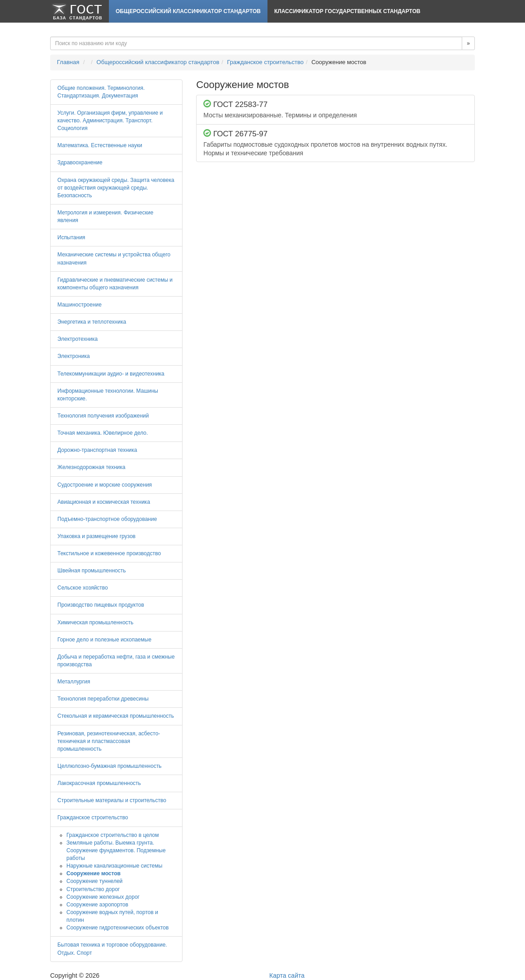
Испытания (71, 237)
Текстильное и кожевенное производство (109, 553)
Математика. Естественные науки (100, 145)
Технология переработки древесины (103, 699)
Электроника (74, 356)
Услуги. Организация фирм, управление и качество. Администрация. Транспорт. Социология (110, 121)
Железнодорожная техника (91, 467)
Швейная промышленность (91, 571)
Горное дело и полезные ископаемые (104, 640)
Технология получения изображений (103, 416)
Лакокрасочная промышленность (99, 783)
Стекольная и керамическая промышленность (116, 716)
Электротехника (77, 339)
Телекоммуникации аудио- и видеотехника (111, 374)
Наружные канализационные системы (114, 866)
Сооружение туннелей (94, 881)
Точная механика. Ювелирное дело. (103, 433)
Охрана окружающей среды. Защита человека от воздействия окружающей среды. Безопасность (116, 188)
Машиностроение (80, 305)
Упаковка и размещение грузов (96, 536)
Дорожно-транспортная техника (97, 450)
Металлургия (74, 682)
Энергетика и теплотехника (92, 322)
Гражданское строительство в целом (113, 835)
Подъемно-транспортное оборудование (107, 519)
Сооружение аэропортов (97, 905)
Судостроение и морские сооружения (105, 485)
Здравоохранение (80, 163)
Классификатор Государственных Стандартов (347, 11)
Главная (68, 62)
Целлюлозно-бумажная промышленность (110, 766)
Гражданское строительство (265, 62)
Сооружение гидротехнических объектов (117, 928)
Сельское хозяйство (83, 588)
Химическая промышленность (95, 622)
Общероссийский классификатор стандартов (188, 11)
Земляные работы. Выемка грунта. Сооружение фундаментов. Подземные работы (116, 850)
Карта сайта (287, 975)
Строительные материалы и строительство (112, 800)
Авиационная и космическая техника (104, 502)
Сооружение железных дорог (103, 897)
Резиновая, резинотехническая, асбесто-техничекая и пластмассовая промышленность (109, 741)
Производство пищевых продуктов (101, 605)
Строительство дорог (93, 889)
